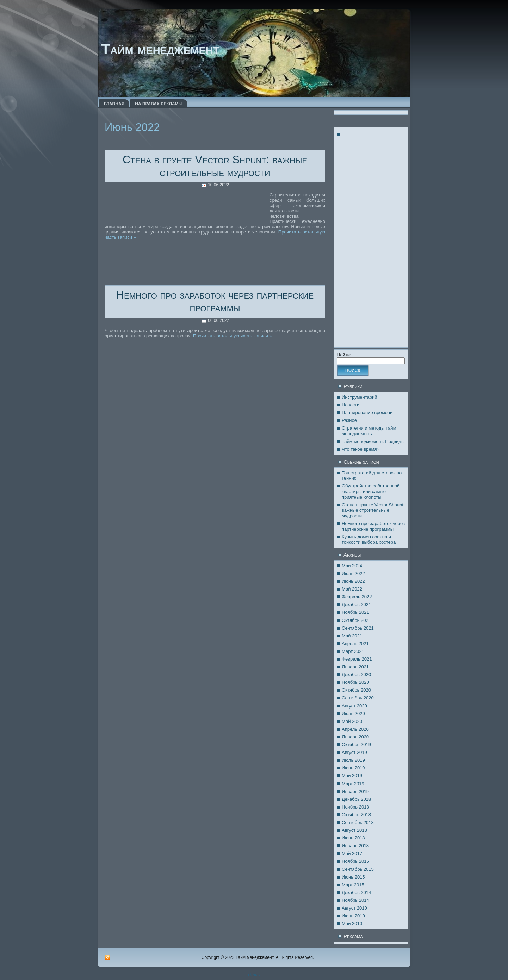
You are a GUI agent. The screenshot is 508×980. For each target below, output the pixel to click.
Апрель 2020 (355, 729)
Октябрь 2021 (356, 620)
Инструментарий (360, 397)
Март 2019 (353, 784)
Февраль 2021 (357, 659)
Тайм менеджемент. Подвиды (373, 441)
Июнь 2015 (353, 877)
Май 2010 (352, 923)
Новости (351, 405)
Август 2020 (354, 706)
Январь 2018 (355, 846)
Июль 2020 (353, 714)
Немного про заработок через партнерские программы (215, 301)
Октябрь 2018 (356, 815)
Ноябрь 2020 (355, 682)
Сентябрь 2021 (358, 628)
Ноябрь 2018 (355, 807)
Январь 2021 (355, 667)
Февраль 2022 (357, 597)
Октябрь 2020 (356, 690)
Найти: (344, 355)
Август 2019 (354, 752)
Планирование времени (367, 413)
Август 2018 (354, 830)
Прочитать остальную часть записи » (233, 336)
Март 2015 (353, 885)
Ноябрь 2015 (355, 861)
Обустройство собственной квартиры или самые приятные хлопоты (371, 491)
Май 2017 (352, 853)
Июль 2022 (353, 573)
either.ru (254, 975)
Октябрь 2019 (356, 745)
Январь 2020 (355, 737)
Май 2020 (352, 721)
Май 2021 (352, 636)
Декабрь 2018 (356, 799)
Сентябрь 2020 (358, 698)
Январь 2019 (355, 791)
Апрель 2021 (355, 644)
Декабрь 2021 (356, 604)
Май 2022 (352, 589)
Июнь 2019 (353, 768)
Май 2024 (352, 566)
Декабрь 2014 (356, 892)
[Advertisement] (187, 207)
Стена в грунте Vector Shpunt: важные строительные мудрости (215, 166)
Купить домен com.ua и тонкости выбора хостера (369, 540)
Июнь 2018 (353, 838)
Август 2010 (354, 908)
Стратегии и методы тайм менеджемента (369, 431)
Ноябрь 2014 (355, 900)
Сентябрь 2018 (358, 822)
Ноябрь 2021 (355, 612)
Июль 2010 (353, 916)
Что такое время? (361, 449)
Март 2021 (353, 651)
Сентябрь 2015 (358, 869)
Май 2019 (352, 776)
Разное (349, 420)
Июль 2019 (353, 760)
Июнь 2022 (353, 581)
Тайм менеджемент (160, 49)
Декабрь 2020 (356, 675)
